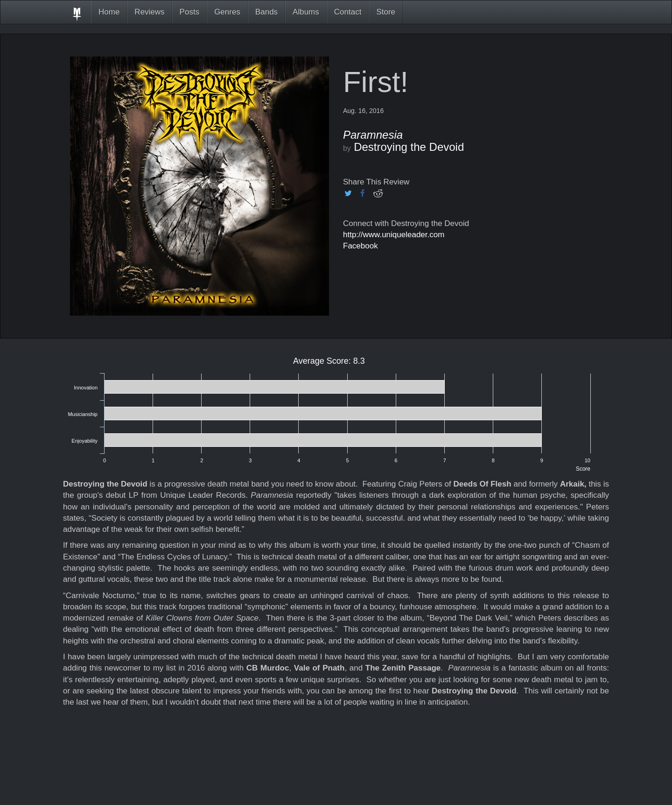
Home (109, 12)
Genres (227, 12)
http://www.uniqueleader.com (394, 235)
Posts (190, 12)
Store (386, 12)
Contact (348, 12)
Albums (306, 12)
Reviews (149, 12)
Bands (266, 12)
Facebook (360, 246)
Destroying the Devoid (409, 147)
